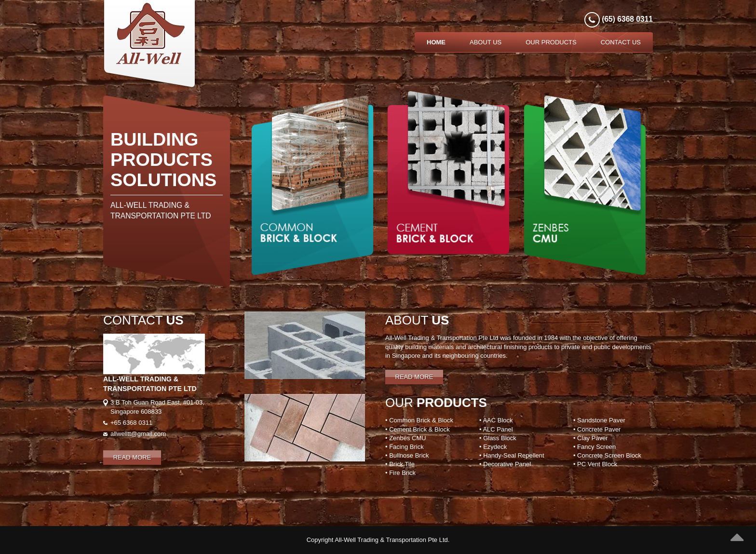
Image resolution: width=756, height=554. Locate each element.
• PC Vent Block (595, 464)
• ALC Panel (496, 429)
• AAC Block (496, 420)
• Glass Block (498, 438)
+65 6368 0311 (131, 423)
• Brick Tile (400, 464)
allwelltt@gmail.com (138, 434)
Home (436, 42)
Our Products (551, 42)
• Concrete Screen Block (607, 455)
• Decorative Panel (505, 464)
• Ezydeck (493, 447)
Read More (132, 457)
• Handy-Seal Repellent (512, 455)
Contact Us (621, 42)
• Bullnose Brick (407, 455)
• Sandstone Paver (599, 420)
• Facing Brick (405, 447)
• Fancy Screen (594, 447)
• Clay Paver (591, 438)
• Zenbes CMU (406, 438)
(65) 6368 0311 (626, 19)
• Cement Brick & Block (418, 429)
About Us (486, 42)
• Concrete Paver (597, 429)
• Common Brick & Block (419, 420)
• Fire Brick (400, 473)
